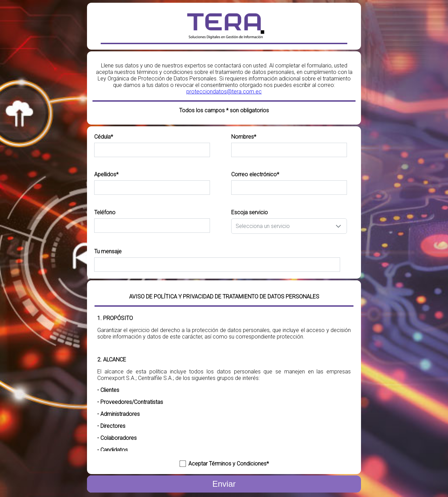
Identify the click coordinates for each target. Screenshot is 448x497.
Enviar (224, 484)
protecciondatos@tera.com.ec (224, 92)
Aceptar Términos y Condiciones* (229, 464)
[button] (338, 226)
